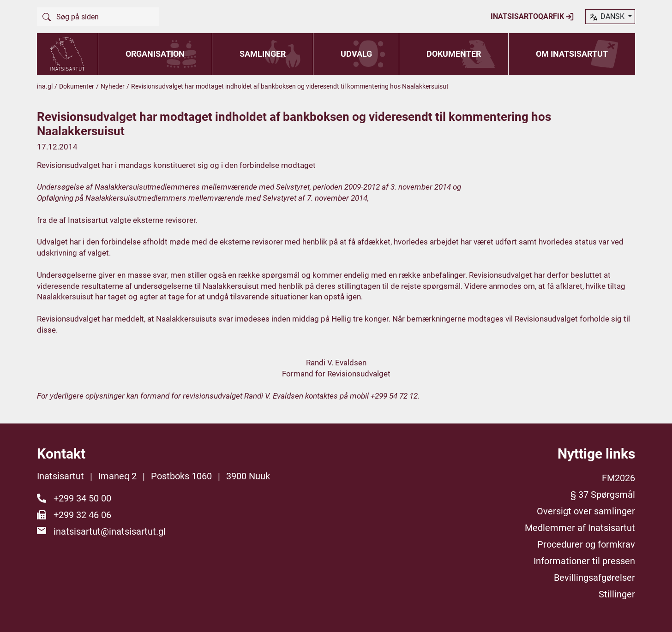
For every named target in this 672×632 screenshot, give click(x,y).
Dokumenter (454, 54)
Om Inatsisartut (572, 54)
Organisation (155, 54)
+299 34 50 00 (82, 498)
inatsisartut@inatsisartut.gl (110, 531)
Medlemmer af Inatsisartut (580, 528)
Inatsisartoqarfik (532, 17)
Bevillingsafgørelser (594, 578)
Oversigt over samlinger (586, 511)
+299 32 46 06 (82, 515)
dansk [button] (607, 17)
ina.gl (45, 86)
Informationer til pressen (584, 561)
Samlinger (263, 54)
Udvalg (356, 54)
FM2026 (618, 478)
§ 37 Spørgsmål (603, 495)
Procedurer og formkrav (586, 544)
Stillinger (617, 594)
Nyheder (113, 86)
